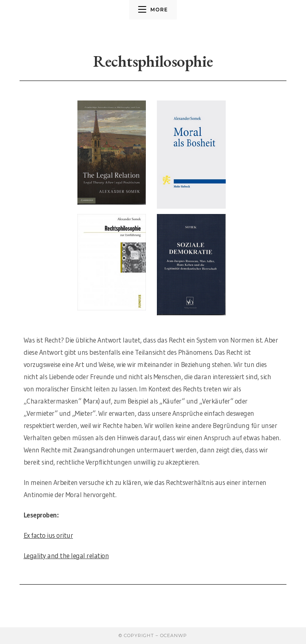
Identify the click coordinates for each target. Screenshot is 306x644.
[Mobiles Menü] (153, 10)
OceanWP (174, 635)
